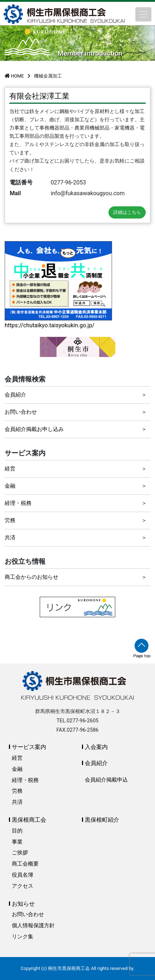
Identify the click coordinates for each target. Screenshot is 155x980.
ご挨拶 (20, 853)
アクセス (23, 886)
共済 (10, 538)
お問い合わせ (21, 412)
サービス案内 (29, 747)
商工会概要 (25, 864)
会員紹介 (15, 395)
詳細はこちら (127, 212)
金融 (10, 486)
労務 (10, 520)
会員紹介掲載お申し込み (34, 429)
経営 (10, 469)
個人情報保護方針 (33, 925)
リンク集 (23, 937)
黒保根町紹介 (102, 820)
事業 (17, 842)
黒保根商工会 (29, 820)
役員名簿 (23, 875)
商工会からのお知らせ (32, 577)
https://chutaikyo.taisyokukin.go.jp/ (50, 325)
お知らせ (23, 904)
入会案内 (96, 747)
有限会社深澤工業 (39, 96)
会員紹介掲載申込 (106, 780)
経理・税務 (18, 503)
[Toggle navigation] (143, 14)
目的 (17, 831)
